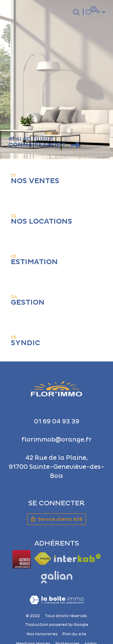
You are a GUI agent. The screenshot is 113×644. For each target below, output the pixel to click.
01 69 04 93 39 (57, 422)
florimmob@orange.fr (56, 440)
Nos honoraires (42, 634)
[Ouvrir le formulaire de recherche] (76, 12)
